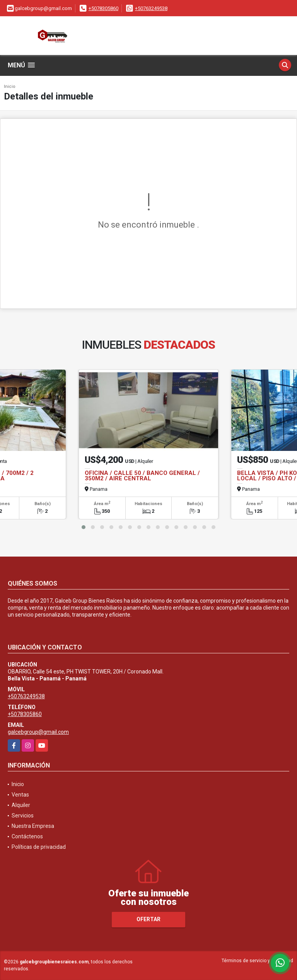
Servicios (23, 816)
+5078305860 (103, 8)
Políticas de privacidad (39, 847)
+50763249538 (151, 8)
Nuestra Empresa (33, 826)
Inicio (10, 87)
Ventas (20, 795)
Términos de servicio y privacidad (257, 961)
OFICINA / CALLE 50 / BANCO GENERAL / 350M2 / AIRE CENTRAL (142, 476)
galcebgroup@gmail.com (38, 732)
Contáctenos (27, 836)
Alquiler (21, 805)
